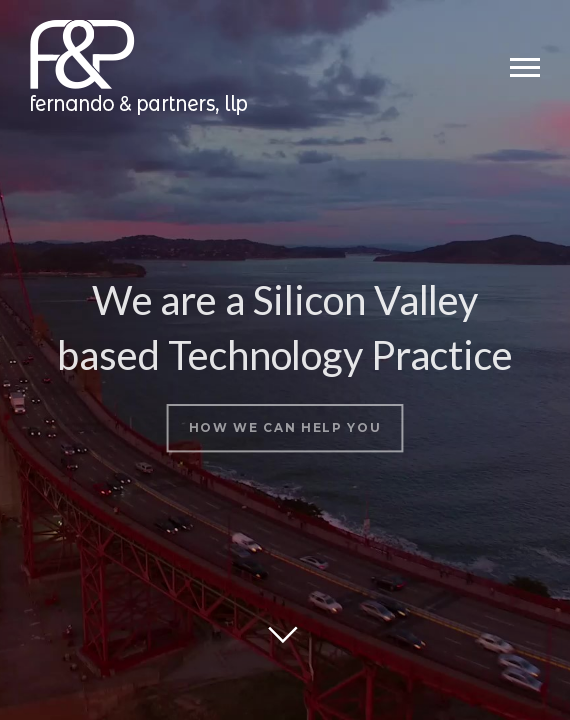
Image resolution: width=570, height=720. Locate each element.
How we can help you (285, 422)
